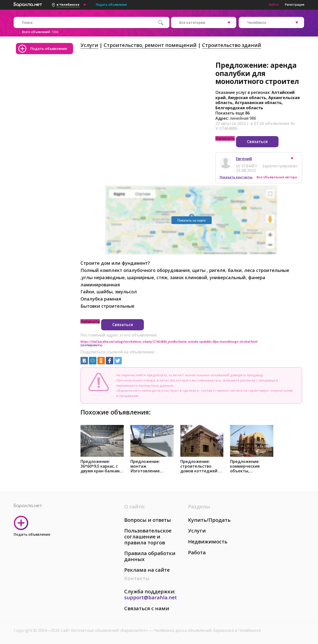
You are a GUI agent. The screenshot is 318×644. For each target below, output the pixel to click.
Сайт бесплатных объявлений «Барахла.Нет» (105, 630)
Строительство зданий (232, 45)
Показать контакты (236, 177)
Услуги (89, 45)
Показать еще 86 (233, 113)
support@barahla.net (151, 597)
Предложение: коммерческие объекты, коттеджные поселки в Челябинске (245, 466)
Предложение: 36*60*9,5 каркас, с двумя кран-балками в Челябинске (101, 466)
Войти (274, 5)
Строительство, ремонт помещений (150, 45)
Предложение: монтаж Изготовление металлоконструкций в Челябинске (152, 466)
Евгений (244, 159)
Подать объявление (111, 5)
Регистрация (295, 5)
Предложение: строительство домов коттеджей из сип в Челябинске (202, 466)
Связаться (257, 142)
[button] (294, 160)
